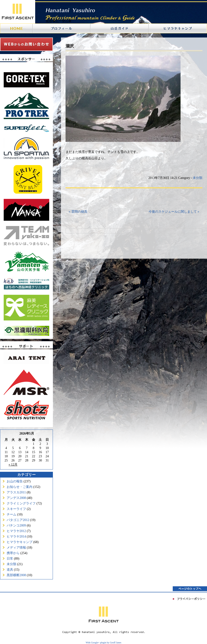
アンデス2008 (16, 498)
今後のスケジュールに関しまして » (174, 212)
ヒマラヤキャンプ (20, 542)
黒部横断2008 (16, 575)
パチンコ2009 (16, 525)
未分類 (11, 564)
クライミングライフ (21, 503)
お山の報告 (15, 481)
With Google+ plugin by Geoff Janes (104, 643)
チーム (11, 514)
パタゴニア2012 (18, 520)
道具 (10, 570)
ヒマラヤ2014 (16, 537)
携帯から (13, 553)
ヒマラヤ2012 (16, 531)
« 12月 (13, 465)
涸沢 (70, 46)
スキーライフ (16, 509)
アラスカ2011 (16, 492)
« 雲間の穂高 (78, 212)
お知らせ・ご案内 (20, 487)
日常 (10, 559)
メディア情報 (16, 548)
